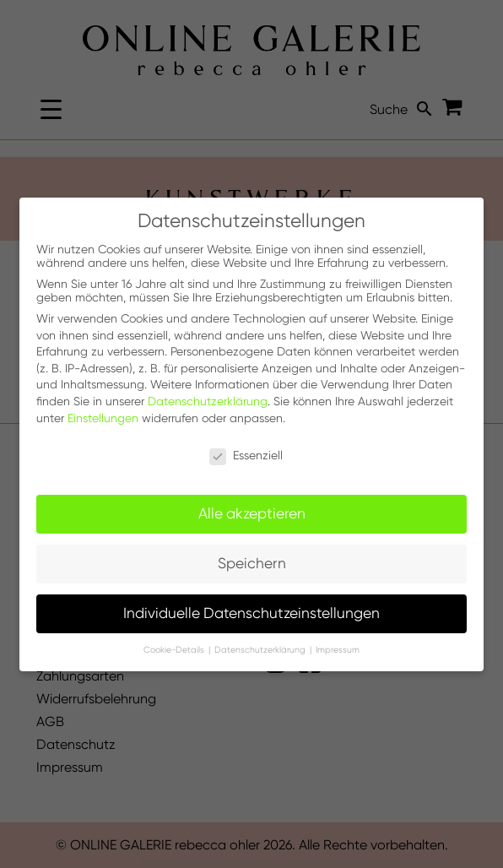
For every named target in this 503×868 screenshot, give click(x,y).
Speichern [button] (252, 563)
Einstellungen (103, 418)
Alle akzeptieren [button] (252, 513)
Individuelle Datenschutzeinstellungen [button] (251, 613)
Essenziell (246, 455)
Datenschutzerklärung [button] (261, 650)
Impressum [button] (338, 650)
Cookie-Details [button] (175, 650)
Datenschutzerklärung (208, 401)
